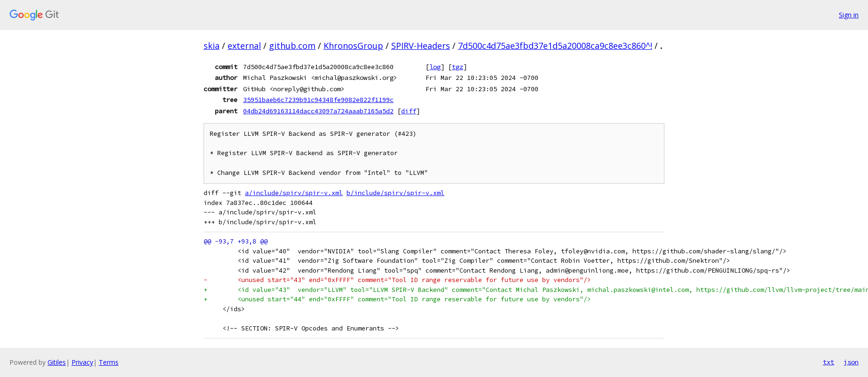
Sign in (849, 15)
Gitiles (57, 362)
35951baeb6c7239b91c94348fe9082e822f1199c (318, 100)
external (244, 46)
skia (212, 46)
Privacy (82, 362)
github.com (292, 46)
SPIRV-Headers (421, 46)
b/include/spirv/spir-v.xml (395, 193)
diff (409, 111)
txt (829, 362)
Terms (109, 362)
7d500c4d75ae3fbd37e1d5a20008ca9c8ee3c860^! (555, 46)
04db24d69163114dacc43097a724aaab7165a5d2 (318, 111)
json (851, 362)
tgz (458, 67)
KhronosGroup (353, 46)
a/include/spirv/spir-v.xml (294, 193)
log (435, 67)
